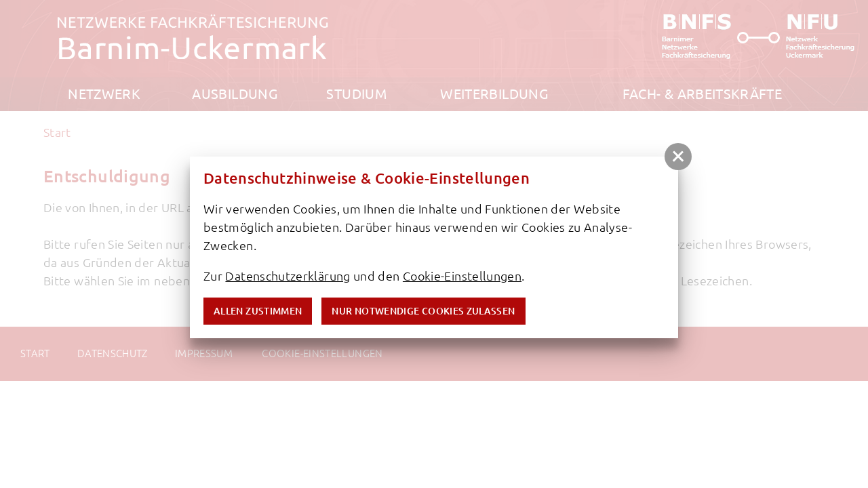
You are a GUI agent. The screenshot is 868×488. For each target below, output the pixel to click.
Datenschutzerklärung (288, 276)
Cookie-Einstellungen (462, 276)
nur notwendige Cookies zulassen (423, 311)
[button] (678, 157)
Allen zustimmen (258, 311)
